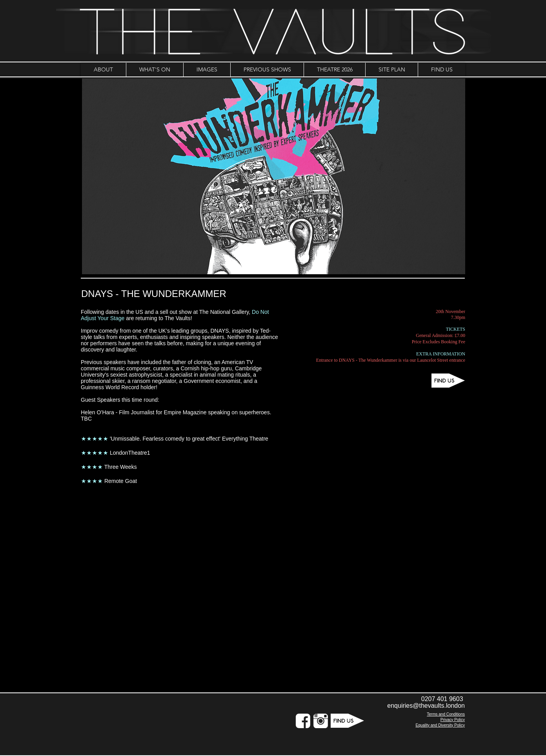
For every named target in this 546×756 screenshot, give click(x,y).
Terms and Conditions (446, 714)
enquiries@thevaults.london (426, 706)
